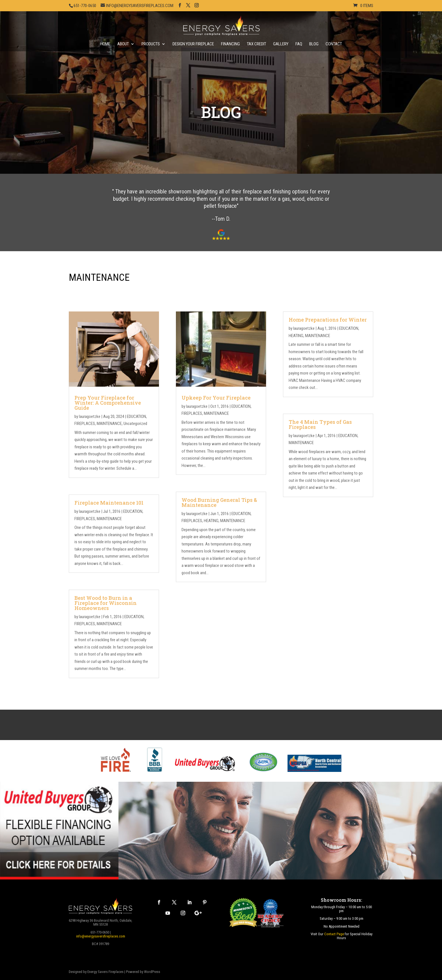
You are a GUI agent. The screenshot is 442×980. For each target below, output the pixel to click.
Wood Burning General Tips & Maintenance (219, 502)
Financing (230, 44)
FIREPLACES (85, 424)
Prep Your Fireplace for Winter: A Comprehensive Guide (108, 403)
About (123, 44)
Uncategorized (135, 424)
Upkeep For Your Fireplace (216, 398)
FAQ (299, 44)
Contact (334, 44)
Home (105, 44)
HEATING (211, 521)
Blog (314, 44)
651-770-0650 (85, 6)
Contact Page (334, 934)
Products (151, 44)
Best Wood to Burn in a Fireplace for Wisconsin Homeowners (106, 603)
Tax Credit (257, 44)
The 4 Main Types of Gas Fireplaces (320, 424)
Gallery (281, 44)
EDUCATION (136, 416)
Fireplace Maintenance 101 (109, 503)
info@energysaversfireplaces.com (101, 936)
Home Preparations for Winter (328, 320)
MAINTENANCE (109, 424)
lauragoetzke (90, 416)
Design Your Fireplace (193, 44)
